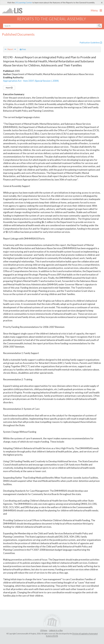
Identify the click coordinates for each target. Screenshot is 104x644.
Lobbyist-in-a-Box (56, 630)
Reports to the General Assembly (52, 19)
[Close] (102, 3)
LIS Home (44, 630)
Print (23, 49)
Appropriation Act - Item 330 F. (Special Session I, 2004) (31, 81)
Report (9, 88)
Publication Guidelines (91, 43)
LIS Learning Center (23, 2)
